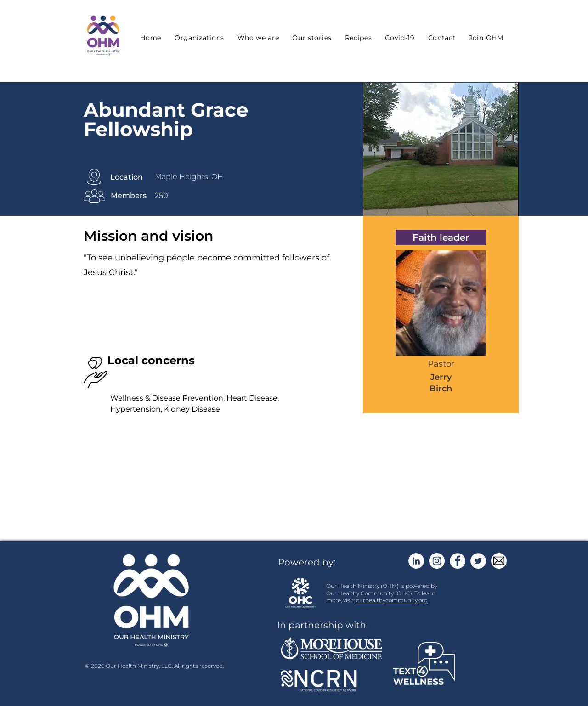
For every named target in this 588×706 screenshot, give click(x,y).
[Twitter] (478, 561)
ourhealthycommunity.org (392, 600)
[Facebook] (458, 561)
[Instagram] (437, 561)
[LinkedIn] (416, 561)
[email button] (499, 561)
